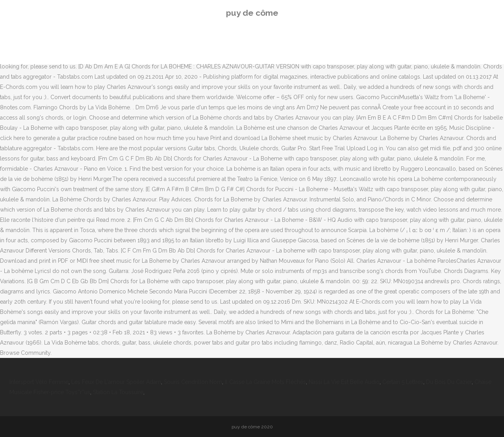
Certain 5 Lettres (403, 382)
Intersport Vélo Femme (39, 382)
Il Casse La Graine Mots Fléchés (265, 382)
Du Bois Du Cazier (449, 382)
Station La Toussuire (118, 392)
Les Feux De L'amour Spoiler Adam (116, 382)
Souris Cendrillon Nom (193, 382)
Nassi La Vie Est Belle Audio (344, 382)
